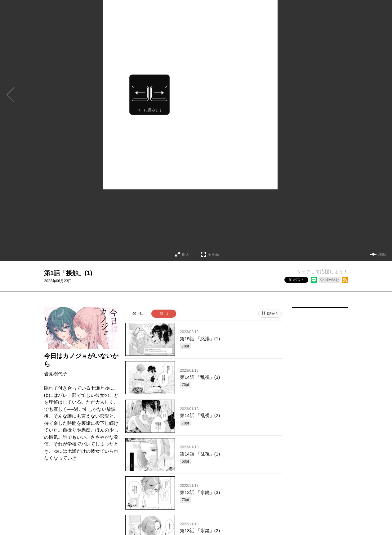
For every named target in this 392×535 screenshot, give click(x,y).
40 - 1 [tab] (164, 314)
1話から (272, 314)
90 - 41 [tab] (138, 314)
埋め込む (332, 280)
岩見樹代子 (56, 374)
